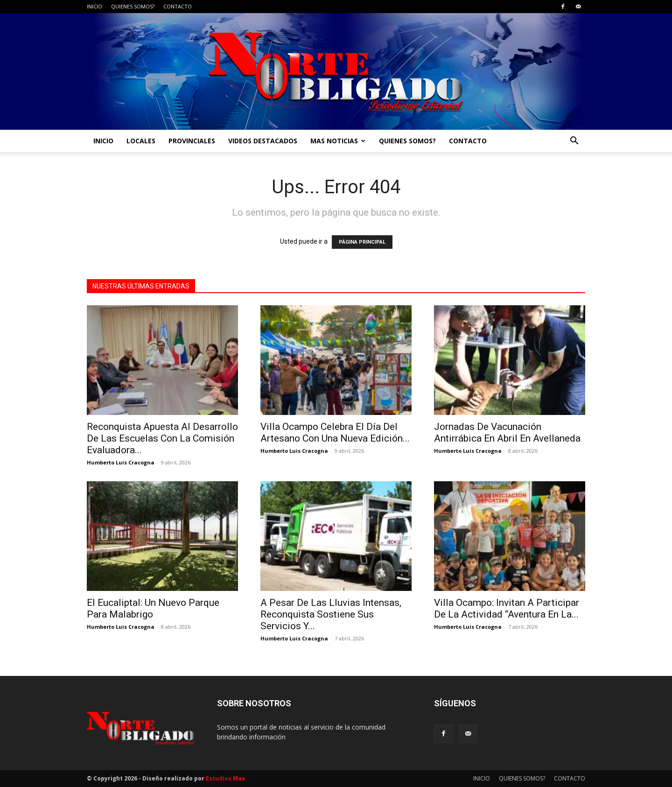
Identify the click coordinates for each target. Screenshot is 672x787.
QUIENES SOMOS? (133, 6)
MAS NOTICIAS (338, 141)
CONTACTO (178, 6)
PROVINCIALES (192, 141)
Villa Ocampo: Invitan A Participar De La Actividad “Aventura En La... (507, 608)
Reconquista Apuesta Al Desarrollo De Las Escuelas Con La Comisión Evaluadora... (162, 438)
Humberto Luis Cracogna (121, 462)
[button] (574, 142)
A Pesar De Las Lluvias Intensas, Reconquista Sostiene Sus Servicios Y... (331, 614)
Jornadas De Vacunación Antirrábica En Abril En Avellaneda (507, 432)
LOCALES (141, 141)
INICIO (94, 6)
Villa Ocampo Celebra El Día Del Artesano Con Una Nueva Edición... (335, 432)
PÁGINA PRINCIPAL (362, 242)
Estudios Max (225, 778)
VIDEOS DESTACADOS (263, 141)
